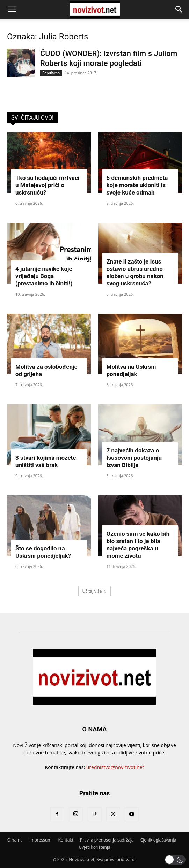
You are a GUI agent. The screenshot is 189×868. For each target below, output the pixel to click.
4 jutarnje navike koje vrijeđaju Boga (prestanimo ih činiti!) (44, 276)
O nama (15, 840)
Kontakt (66, 840)
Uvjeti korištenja (94, 847)
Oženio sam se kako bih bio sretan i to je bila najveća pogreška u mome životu (138, 545)
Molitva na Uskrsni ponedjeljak (131, 370)
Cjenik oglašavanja (158, 840)
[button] (12, 9)
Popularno (51, 73)
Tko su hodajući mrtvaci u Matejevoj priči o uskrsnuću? (47, 185)
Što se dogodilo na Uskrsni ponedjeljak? (43, 552)
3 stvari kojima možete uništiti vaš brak (46, 461)
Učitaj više (94, 591)
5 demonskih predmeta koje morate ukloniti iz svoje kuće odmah (137, 185)
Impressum (40, 840)
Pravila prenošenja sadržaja (107, 840)
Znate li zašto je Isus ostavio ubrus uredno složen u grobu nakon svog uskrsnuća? (135, 272)
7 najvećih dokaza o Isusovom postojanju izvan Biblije (134, 458)
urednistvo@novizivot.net (115, 767)
